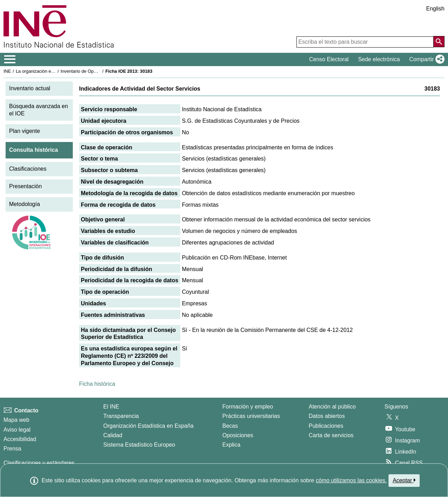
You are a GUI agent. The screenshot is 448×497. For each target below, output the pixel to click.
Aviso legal (17, 430)
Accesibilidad (20, 439)
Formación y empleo (248, 407)
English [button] (435, 9)
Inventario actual (30, 88)
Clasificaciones (28, 169)
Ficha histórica (97, 384)
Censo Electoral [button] (329, 59)
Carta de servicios (331, 435)
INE (7, 71)
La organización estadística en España (54, 71)
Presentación (25, 186)
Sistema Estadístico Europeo (139, 445)
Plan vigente (24, 131)
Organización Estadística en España (148, 426)
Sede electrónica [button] (379, 59)
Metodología (24, 204)
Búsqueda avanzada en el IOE (38, 110)
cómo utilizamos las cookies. (351, 480)
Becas (230, 426)
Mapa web (16, 420)
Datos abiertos (327, 416)
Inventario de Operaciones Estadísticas (100, 71)
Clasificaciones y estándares (39, 463)
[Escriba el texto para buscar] (365, 42)
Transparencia (121, 416)
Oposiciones (238, 435)
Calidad (113, 435)
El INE (111, 407)
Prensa (12, 449)
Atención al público (332, 407)
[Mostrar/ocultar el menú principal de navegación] (10, 59)
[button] (425, 59)
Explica (231, 445)
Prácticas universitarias (251, 416)
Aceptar (404, 480)
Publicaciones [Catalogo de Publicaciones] (326, 426)
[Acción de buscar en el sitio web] (439, 42)
